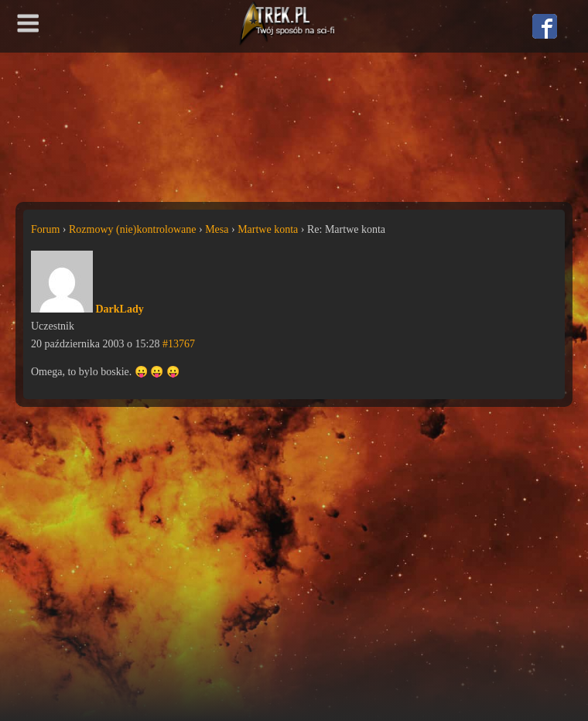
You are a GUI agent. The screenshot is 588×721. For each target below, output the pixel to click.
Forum (45, 229)
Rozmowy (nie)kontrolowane (132, 229)
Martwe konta (268, 229)
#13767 (179, 344)
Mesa (217, 229)
